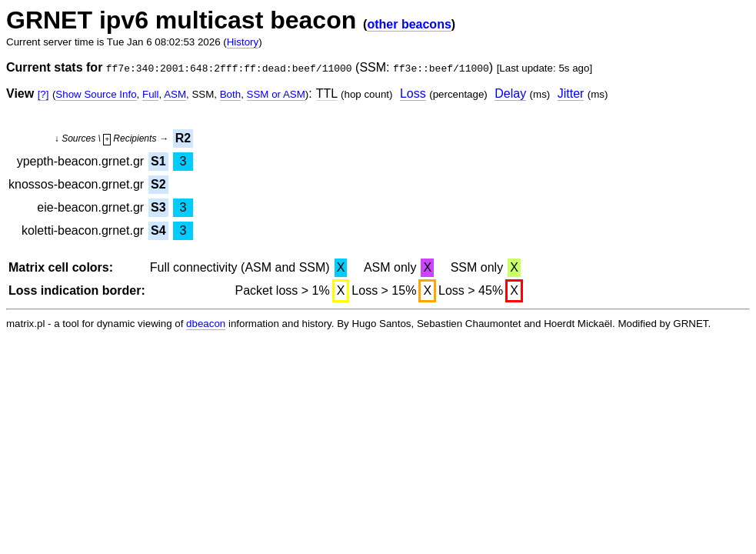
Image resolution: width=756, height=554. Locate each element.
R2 (183, 138)
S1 (158, 161)
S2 (158, 184)
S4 (158, 230)
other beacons (409, 24)
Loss (413, 93)
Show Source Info (96, 94)
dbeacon (206, 324)
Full (150, 94)
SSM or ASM (276, 94)
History (243, 42)
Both (230, 94)
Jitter (571, 93)
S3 (158, 207)
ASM (175, 94)
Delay (510, 93)
